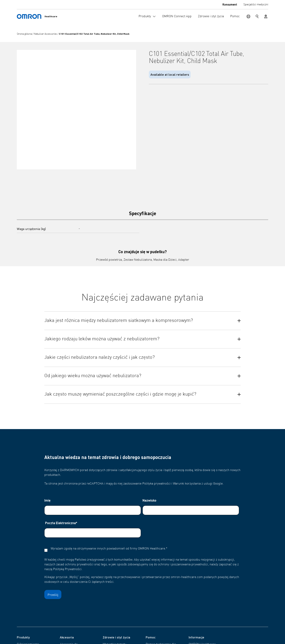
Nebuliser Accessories (46, 34)
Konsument (230, 4)
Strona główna (25, 34)
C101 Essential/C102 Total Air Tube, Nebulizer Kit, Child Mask (94, 34)
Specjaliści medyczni (256, 5)
